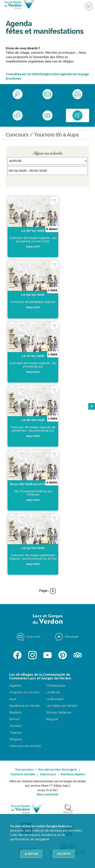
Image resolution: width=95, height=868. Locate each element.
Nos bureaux (24, 770)
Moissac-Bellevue (59, 712)
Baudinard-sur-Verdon (25, 706)
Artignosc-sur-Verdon (24, 692)
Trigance (15, 733)
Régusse (52, 719)
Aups (13, 699)
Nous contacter (48, 794)
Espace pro (48, 774)
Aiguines (15, 686)
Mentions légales (73, 774)
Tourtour (15, 726)
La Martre (53, 692)
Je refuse (31, 854)
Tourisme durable (23, 774)
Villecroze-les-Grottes (25, 746)
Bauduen (15, 712)
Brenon (14, 719)
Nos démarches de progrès (58, 770)
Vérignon (16, 739)
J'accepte (64, 854)
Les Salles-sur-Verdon (62, 706)
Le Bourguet (55, 699)
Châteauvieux (56, 686)
